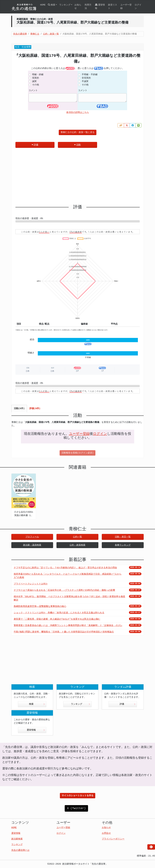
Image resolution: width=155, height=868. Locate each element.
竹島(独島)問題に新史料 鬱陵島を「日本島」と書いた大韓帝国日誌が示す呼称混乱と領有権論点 (64, 632)
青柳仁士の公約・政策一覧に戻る (78, 132)
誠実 (34, 81)
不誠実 (85, 81)
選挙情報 (100, 7)
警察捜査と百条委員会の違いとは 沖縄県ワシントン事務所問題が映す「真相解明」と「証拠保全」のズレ (68, 626)
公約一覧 (77, 537)
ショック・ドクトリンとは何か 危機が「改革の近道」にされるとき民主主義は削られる (59, 613)
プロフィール (32, 537)
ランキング (80, 704)
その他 (36, 85)
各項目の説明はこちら (78, 112)
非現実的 (86, 78)
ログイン (138, 7)
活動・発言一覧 (123, 537)
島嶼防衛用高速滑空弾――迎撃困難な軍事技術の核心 (40, 606)
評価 (35, 145)
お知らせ (78, 7)
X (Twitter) (76, 808)
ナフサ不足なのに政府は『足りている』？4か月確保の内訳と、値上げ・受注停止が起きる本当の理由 (65, 568)
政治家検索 (17, 839)
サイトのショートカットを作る (78, 796)
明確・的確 (38, 75)
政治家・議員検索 (32, 545)
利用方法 (88, 7)
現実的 (36, 78)
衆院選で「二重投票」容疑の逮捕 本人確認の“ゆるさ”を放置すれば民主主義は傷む (57, 619)
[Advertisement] (78, 177)
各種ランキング (123, 545)
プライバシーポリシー (113, 839)
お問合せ (106, 833)
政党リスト (113, 7)
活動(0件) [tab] (19, 409)
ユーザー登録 (126, 7)
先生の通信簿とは (20, 850)
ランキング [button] (65, 5)
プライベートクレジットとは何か (31, 584)
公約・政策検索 (77, 545)
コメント (33, 90)
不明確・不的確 (90, 75)
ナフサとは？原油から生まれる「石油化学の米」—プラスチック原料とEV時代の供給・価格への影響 (64, 590)
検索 (37, 704)
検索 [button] (52, 5)
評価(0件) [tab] (35, 409)
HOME (43, 5)
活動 (77, 145)
